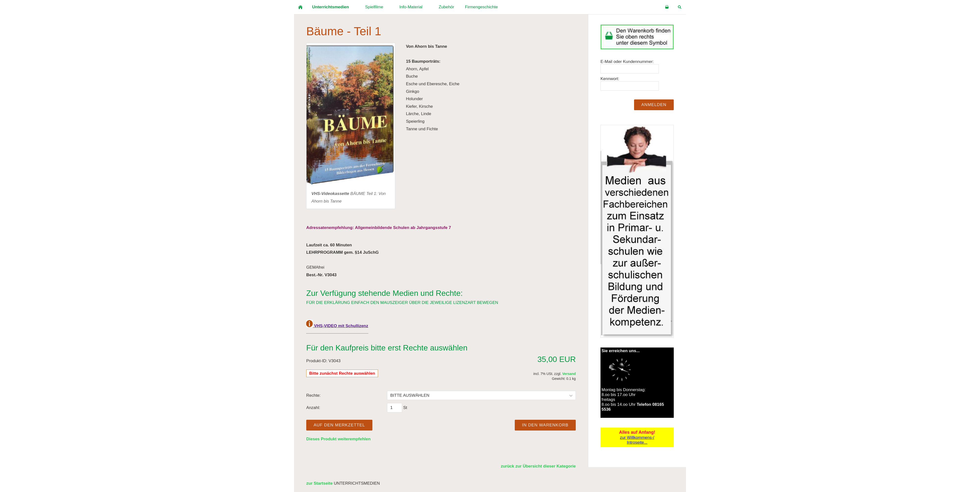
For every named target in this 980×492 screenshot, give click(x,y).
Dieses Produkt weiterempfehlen (338, 439)
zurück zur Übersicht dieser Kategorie (538, 466)
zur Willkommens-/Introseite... (637, 440)
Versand (569, 374)
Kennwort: (610, 79)
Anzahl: (313, 408)
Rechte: (313, 395)
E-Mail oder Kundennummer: (627, 62)
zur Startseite (319, 483)
